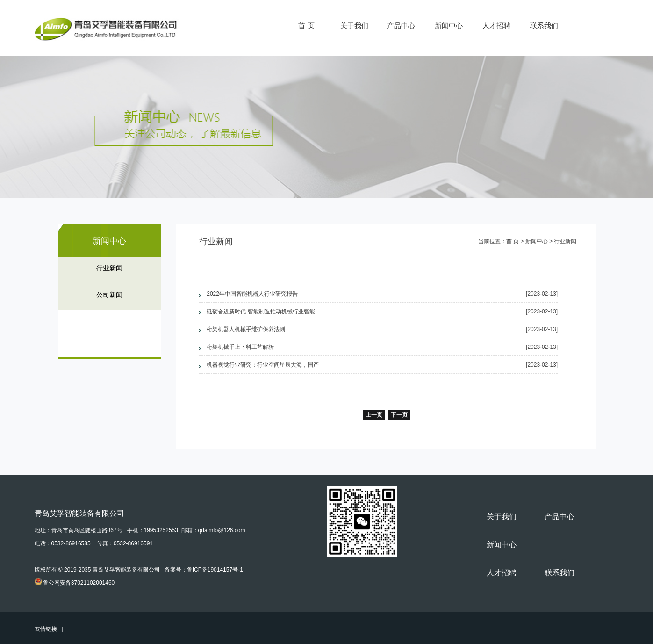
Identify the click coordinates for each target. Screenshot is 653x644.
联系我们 (544, 25)
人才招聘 (496, 25)
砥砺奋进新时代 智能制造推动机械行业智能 (261, 311)
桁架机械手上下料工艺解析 (240, 347)
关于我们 (354, 25)
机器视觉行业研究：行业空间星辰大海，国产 (263, 365)
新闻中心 (449, 25)
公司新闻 (109, 295)
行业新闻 (109, 268)
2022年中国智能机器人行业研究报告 (252, 294)
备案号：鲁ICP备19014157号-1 (204, 570)
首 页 (306, 25)
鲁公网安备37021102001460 (79, 583)
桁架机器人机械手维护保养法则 (246, 329)
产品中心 (401, 25)
